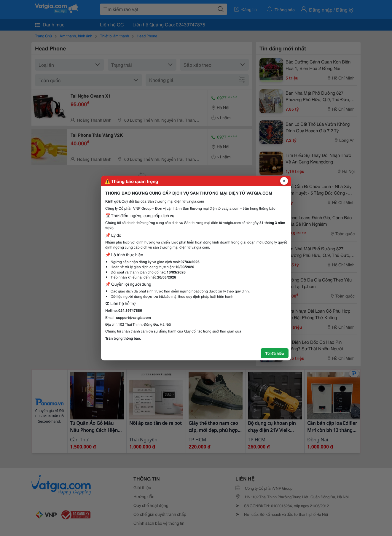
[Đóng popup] (284, 181)
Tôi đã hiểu (275, 353)
